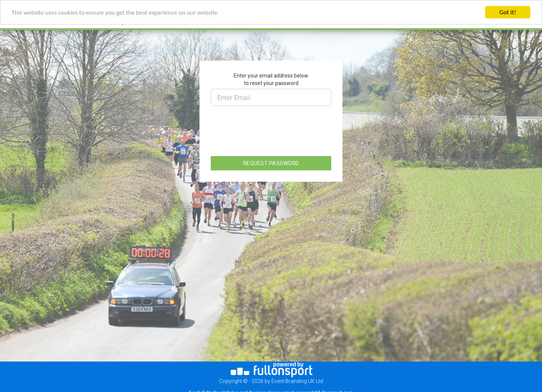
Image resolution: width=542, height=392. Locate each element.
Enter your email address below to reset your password (271, 79)
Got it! (508, 12)
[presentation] (268, 136)
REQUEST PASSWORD (271, 163)
